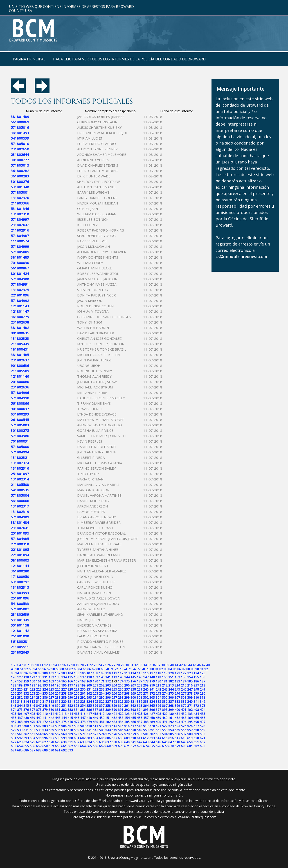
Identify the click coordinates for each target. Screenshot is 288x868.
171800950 (20, 576)
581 (146, 734)
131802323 (20, 338)
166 (70, 681)
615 (165, 738)
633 (83, 742)
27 (113, 665)
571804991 (20, 284)
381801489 (20, 117)
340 (190, 702)
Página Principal (29, 59)
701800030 (20, 263)
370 (184, 706)
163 (51, 681)
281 (13, 697)
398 (165, 710)
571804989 (20, 517)
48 (208, 665)
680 (184, 746)
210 (152, 685)
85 (175, 669)
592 (20, 738)
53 (31, 669)
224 (45, 689)
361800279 (20, 317)
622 (13, 742)
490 (158, 722)
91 (202, 669)
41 (176, 665)
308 (184, 697)
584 (165, 734)
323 (83, 702)
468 (20, 722)
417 (89, 714)
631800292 (20, 582)
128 (26, 677)
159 (26, 681)
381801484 (20, 522)
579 (133, 734)
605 (102, 738)
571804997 (20, 219)
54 (35, 669)
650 (190, 742)
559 (202, 730)
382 (64, 710)
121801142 (20, 631)
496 (196, 722)
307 (177, 697)
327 (108, 702)
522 (165, 726)
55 (40, 669)
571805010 (20, 144)
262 (89, 693)
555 (177, 730)
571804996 (20, 393)
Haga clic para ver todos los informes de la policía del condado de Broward (129, 59)
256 (51, 693)
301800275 (20, 430)
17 (68, 665)
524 (177, 726)
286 (45, 697)
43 (185, 665)
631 (70, 742)
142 (114, 677)
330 (127, 702)
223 (39, 689)
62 (71, 669)
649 (184, 742)
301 (139, 697)
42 (181, 665)
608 (121, 738)
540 (83, 730)
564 (39, 734)
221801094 (20, 555)
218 (202, 685)
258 (64, 693)
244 (171, 689)
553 (165, 730)
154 (190, 677)
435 (202, 714)
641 (133, 742)
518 (139, 726)
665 (89, 746)
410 (45, 714)
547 (127, 730)
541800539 (20, 138)
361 (127, 706)
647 (171, 742)
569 (70, 734)
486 (133, 722)
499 (20, 726)
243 (165, 689)
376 (26, 710)
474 (58, 722)
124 (196, 673)
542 (95, 730)
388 (102, 710)
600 (70, 738)
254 (39, 693)
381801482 (20, 328)
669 (114, 746)
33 (140, 665)
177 (139, 681)
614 (158, 738)
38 (163, 665)
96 (26, 673)
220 (20, 689)
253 (32, 693)
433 (190, 714)
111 (114, 673)
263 (95, 693)
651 (196, 742)
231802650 (20, 149)
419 (102, 714)
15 (59, 665)
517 (133, 726)
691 (58, 750)
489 (152, 722)
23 (95, 665)
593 (26, 738)
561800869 (20, 122)
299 (127, 697)
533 (39, 730)
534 (45, 730)
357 (102, 706)
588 (190, 734)
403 (196, 710)
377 (32, 710)
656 (32, 746)
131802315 (20, 587)
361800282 (20, 171)
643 (146, 742)
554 (171, 730)
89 (193, 669)
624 (26, 742)
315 (32, 702)
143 (121, 677)
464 (190, 718)
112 (121, 673)
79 (148, 669)
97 (31, 673)
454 (127, 718)
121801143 (20, 306)
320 (64, 702)
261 (83, 693)
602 (83, 738)
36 (154, 665)
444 (64, 718)
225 (51, 689)
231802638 (20, 322)
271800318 (20, 544)
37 (158, 665)
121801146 (20, 376)
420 (108, 714)
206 (127, 685)
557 (190, 730)
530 (20, 730)
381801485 (20, 355)
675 (152, 746)
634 (89, 742)
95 (22, 673)
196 (64, 685)
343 (13, 706)
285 (39, 697)
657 (39, 746)
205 (121, 685)
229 (76, 689)
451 (108, 718)
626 (39, 742)
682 (196, 746)
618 (184, 738)
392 (127, 710)
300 (133, 697)
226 (58, 689)
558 (196, 730)
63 (76, 669)
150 (165, 677)
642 (139, 742)
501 (32, 726)
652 (202, 742)
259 (70, 693)
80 (152, 669)
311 (202, 697)
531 (26, 730)
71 (112, 669)
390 (114, 710)
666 (95, 746)
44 (190, 665)
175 (127, 681)
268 (127, 693)
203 (108, 685)
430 (171, 714)
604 (95, 738)
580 (139, 734)
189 (20, 685)
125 (202, 673)
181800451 (20, 349)
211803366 (20, 203)
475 (64, 722)
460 (165, 718)
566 (51, 734)
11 (41, 665)
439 (32, 718)
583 (158, 734)
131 (45, 677)
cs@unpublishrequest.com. (198, 817)
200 (89, 685)
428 (158, 714)
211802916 (20, 230)
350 (58, 706)
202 (102, 685)
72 (116, 669)
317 (45, 702)
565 (45, 734)
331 (133, 702)
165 (64, 681)
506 (64, 726)
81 (157, 669)
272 (152, 693)
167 (76, 681)
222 (32, 689)
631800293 (20, 414)
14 (55, 665)
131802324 (20, 463)
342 (202, 702)
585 (171, 734)
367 (165, 706)
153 (184, 677)
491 (165, 722)
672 (133, 746)
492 (171, 722)
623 (20, 742)
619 (190, 738)
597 (51, 738)
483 (114, 722)
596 (45, 738)
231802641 (20, 528)
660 (58, 746)
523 (171, 726)
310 (196, 697)
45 (194, 665)
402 (190, 710)
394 (139, 710)
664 (83, 746)
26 (109, 665)
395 (146, 710)
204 (114, 685)
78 (143, 669)
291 (76, 697)
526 (190, 726)
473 (51, 722)
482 (108, 722)
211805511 (20, 647)
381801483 (20, 257)
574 (102, 734)
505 (58, 726)
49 (13, 669)
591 (13, 738)
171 (102, 681)
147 (146, 677)
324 (89, 702)
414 (70, 714)
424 (133, 714)
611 (139, 738)
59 (58, 669)
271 (146, 693)
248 (196, 689)
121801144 (20, 566)
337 (171, 702)
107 (89, 673)
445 (70, 718)
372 (196, 706)
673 (139, 746)
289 (64, 697)
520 (152, 726)
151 (171, 677)
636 (102, 742)
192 (39, 685)
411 (51, 714)
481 (102, 722)
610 (133, 738)
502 (39, 726)
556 (184, 730)
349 (51, 706)
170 (95, 681)
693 (70, 750)
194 (51, 685)
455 (133, 718)
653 (13, 746)
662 (70, 746)
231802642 (20, 225)
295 (102, 697)
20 (82, 665)
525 (184, 726)
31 (131, 665)
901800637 (20, 409)
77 (139, 669)
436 (13, 718)
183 (177, 681)
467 (13, 722)
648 (177, 742)
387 (95, 710)
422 (121, 714)
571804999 (20, 246)
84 (170, 669)
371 (190, 706)
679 (177, 746)
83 (166, 669)
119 (165, 673)
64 (80, 669)
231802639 (20, 614)
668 (108, 746)
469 (26, 722)
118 (158, 673)
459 (158, 718)
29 (122, 665)
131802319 (20, 512)
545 (114, 730)
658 (45, 746)
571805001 (20, 192)
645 (158, 742)
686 (26, 750)
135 (70, 677)
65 (85, 669)
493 (177, 722)
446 (76, 718)
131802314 (20, 479)
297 (114, 697)
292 (83, 697)
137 (83, 677)
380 (51, 710)
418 (95, 714)
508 (76, 726)
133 (58, 677)
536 (58, 730)
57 (49, 669)
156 (202, 677)
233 (102, 689)
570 (76, 734)
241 (152, 689)
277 (184, 693)
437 (20, 718)
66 (89, 669)
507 (70, 726)
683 (202, 746)
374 (13, 710)
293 (89, 697)
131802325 (20, 290)
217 (196, 685)
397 (158, 710)
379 (45, 710)
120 (171, 673)
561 (20, 734)
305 (165, 697)
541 (89, 730)
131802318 (20, 214)
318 (51, 702)
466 (202, 718)
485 (127, 722)
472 (45, 722)
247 (190, 689)
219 (13, 689)
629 (58, 742)
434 (196, 714)
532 (32, 730)
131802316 (20, 468)
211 (158, 685)
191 (32, 685)
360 (121, 706)
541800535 (20, 490)
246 (184, 689)
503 (45, 726)
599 (64, 738)
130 (39, 677)
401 (184, 710)
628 (51, 742)
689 (45, 750)
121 (177, 673)
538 (70, 730)
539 (76, 730)
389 (108, 710)
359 (114, 706)
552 (158, 730)
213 (171, 685)
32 (136, 665)
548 (133, 730)
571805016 (20, 127)
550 (146, 730)
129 (32, 677)
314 (26, 702)
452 (114, 718)
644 (152, 742)
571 (83, 734)
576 (114, 734)
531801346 (20, 209)
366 (158, 706)
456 (139, 718)
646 (165, 742)
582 (152, 734)
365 (152, 706)
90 (197, 669)
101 (51, 673)
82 (161, 669)
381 (58, 710)
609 (127, 738)
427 (152, 714)
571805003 (20, 425)
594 (32, 738)
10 (37, 665)
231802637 (20, 360)
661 (64, 746)
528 (202, 726)
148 (152, 677)
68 (98, 669)
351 (64, 706)
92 (206, 669)
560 (13, 734)
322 (76, 702)
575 (108, 734)
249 (202, 689)
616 (171, 738)
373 (202, 706)
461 (171, 718)
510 (89, 726)
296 (108, 697)
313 (20, 702)
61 (67, 669)
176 (133, 681)
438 (26, 718)
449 (95, 718)
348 (45, 706)
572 (89, 734)
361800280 (20, 571)
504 (51, 726)
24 (100, 665)
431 (177, 714)
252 (26, 693)
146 (139, 677)
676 (158, 746)
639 (121, 742)
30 (127, 665)
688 (39, 750)
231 (89, 689)
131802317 (20, 506)
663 (76, 746)
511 (95, 726)
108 (95, 673)
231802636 (20, 387)
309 (190, 697)
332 (139, 702)
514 (114, 726)
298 (121, 697)
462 (177, 718)
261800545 (20, 420)
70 (107, 669)
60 (62, 669)
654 (20, 746)
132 (51, 677)
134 (64, 677)
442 (51, 718)
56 (44, 669)
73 (121, 669)
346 (32, 706)
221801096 (20, 295)
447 (83, 718)
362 (133, 706)
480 (95, 722)
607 (114, 738)
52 (26, 669)
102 (58, 673)
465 (196, 718)
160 (32, 681)
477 (76, 722)
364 (146, 706)
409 (39, 714)
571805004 (20, 495)
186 (196, 681)
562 (26, 734)
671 (127, 746)
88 (188, 669)
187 (202, 681)
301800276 (20, 181)
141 (108, 677)
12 (46, 665)
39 (167, 665)
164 (58, 681)
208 (139, 685)
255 (45, 693)
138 (89, 677)
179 (152, 681)
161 (39, 681)
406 (20, 714)
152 (177, 677)
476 (70, 722)
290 (70, 697)
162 (45, 681)
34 (145, 665)
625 (32, 742)
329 (121, 702)
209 (146, 685)
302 (146, 697)
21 (86, 665)
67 (94, 669)
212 (165, 685)
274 (165, 693)
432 (184, 714)
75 (130, 669)
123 (190, 673)
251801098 (20, 636)
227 (64, 689)
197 (70, 685)
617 (177, 738)
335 (158, 702)
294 (95, 697)
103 (64, 673)
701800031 (20, 441)
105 (76, 673)
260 (76, 693)
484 (121, 722)
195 (58, 685)
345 (26, 706)
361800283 (20, 176)
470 (32, 722)
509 (83, 726)
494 (184, 722)
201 (95, 685)
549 (139, 730)
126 (13, 677)
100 (45, 673)
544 (108, 730)
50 (17, 669)
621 (202, 738)
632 (76, 742)
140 (102, 677)
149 (158, 677)
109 (102, 673)
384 (76, 710)
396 (152, 710)
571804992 (20, 301)
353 (76, 706)
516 (127, 726)
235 (114, 689)
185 (190, 681)
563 (32, 734)
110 (108, 673)
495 (190, 722)
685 (20, 750)
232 (95, 689)
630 (64, 742)
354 (83, 706)
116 (146, 673)
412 (58, 714)
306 (171, 697)
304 (158, 697)
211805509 (20, 371)
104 (70, 673)
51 (22, 669)
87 (184, 669)
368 (171, 706)
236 (121, 689)
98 (35, 673)
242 (158, 689)
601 (76, 738)
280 (202, 693)
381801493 (20, 133)
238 (133, 689)
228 (70, 689)
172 (108, 681)
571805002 (20, 609)
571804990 (20, 398)
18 (73, 665)
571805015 (20, 165)
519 (146, 726)
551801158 (20, 625)
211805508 (20, 485)
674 (146, 746)
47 (203, 665)
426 (146, 714)
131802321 (20, 457)
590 (202, 734)
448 (89, 718)
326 (102, 702)
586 (177, 734)
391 (121, 710)
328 (114, 702)
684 (13, 750)
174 (121, 681)
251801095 (20, 533)
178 (146, 681)
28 (118, 665)
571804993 (20, 593)
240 (146, 689)
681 (190, 746)
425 (139, 714)
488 (146, 722)
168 (83, 681)
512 (102, 726)
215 (184, 685)
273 (158, 693)
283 (26, 697)
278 (190, 693)
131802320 (20, 198)
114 (133, 673)
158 (20, 681)
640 (127, 742)
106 (83, 673)
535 (51, 730)
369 (177, 706)
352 (70, 706)
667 (102, 746)
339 (184, 702)
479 (89, 722)
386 (89, 710)
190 (26, 685)
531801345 (20, 620)
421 (114, 714)
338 (177, 702)
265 (108, 693)
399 (171, 710)
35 (149, 665)
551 (152, 730)
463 (184, 718)
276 (177, 693)
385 (83, 710)
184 (184, 681)
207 (133, 685)
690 (51, 750)
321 (70, 702)
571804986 (20, 436)
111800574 (20, 241)
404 (202, 710)
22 (91, 665)
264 (102, 693)
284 (32, 697)
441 (45, 718)
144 (127, 677)
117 (152, 673)
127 (20, 677)
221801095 (20, 549)
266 (114, 693)
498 (13, 726)
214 (177, 685)
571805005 (20, 252)
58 (53, 669)
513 (108, 726)
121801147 (20, 311)
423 (127, 714)
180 (158, 681)
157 (13, 681)
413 (64, 714)
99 (40, 673)
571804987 (20, 236)
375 (20, 710)
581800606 (20, 501)
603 (89, 738)
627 (45, 742)
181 (165, 681)
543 (102, 730)
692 (64, 750)
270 (139, 693)
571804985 (20, 539)
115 (139, 673)
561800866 (20, 403)
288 (58, 697)
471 (39, 722)
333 (146, 702)
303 (152, 697)
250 (13, 693)
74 (125, 669)
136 (76, 677)
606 (108, 738)
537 (64, 730)
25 (104, 665)
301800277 (20, 160)
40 (172, 665)
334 (152, 702)
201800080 (20, 382)
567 (58, 734)
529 (13, 730)
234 (108, 689)
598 (58, 738)
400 (177, 710)
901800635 (20, 333)
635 (95, 742)
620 (196, 738)
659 (51, 746)
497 (202, 722)
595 (39, 738)
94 (17, 673)
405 (13, 714)
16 (64, 665)
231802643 (20, 652)
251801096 (20, 598)
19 (77, 665)
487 (139, 722)
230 (83, 689)
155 (196, 677)
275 (171, 693)
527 (196, 726)
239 (139, 689)
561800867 (20, 268)
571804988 (20, 279)
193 (45, 685)
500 (26, 726)
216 (190, 685)
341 (196, 702)
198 (76, 685)
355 (89, 706)
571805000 (20, 447)
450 (102, 718)
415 (76, 714)
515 (121, 726)
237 (127, 689)
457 (146, 718)
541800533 (20, 604)
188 (13, 685)
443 (58, 718)
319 (58, 702)
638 (114, 742)
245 (177, 689)
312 (13, 702)
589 (196, 734)
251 (20, 693)
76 (134, 669)
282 (20, 697)
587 (184, 734)
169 (89, 681)
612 (146, 738)
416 (83, 714)
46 (199, 665)
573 (95, 734)
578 (127, 734)
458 (152, 718)
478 (83, 722)
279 (196, 693)
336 (165, 702)
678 (171, 746)
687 (32, 750)
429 (165, 714)
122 (184, 673)
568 (64, 734)
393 (133, 710)
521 (158, 726)
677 (165, 746)
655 (26, 746)
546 (121, 730)
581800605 (20, 560)
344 (20, 706)
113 (127, 673)
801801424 (20, 273)
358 (108, 706)
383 (70, 710)
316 (39, 702)
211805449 (20, 344)
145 (133, 677)
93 (13, 673)
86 (179, 669)
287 (51, 697)
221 (26, 689)
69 (103, 669)
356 (95, 706)
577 (121, 734)
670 (121, 746)
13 (50, 665)
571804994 (20, 452)
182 (171, 681)
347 (39, 706)
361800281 (20, 641)
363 (139, 706)
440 (39, 718)
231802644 (20, 154)
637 (108, 742)
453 (121, 718)
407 (26, 714)
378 (39, 710)
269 (133, 693)
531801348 (20, 187)
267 (121, 693)
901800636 (20, 365)
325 (95, 702)
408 (32, 714)
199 (83, 685)
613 (152, 738)
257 (58, 693)
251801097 (20, 474)
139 (95, 677)
